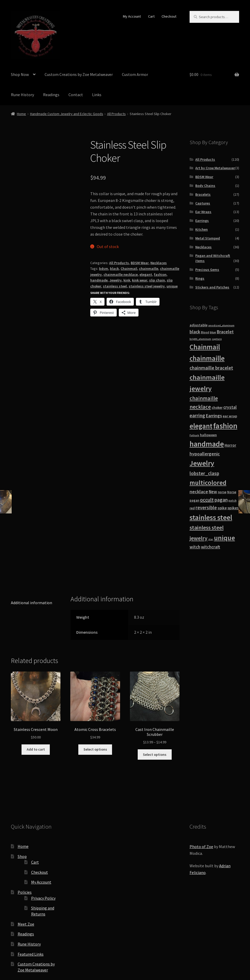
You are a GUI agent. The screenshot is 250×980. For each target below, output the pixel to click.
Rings (200, 278)
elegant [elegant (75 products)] (201, 426)
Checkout (169, 16)
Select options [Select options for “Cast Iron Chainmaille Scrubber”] (155, 695)
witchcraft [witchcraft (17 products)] (211, 547)
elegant (146, 274)
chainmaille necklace (121, 274)
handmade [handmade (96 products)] (207, 444)
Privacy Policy (43, 839)
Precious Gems (207, 270)
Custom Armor (135, 74)
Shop (22, 797)
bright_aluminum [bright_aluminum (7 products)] (200, 339)
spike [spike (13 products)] (222, 508)
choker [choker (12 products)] (217, 407)
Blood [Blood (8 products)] (205, 332)
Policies (25, 833)
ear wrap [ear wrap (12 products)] (230, 416)
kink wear (140, 280)
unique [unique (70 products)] (224, 538)
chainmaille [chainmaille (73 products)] (207, 358)
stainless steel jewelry (147, 286)
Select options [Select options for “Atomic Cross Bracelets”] (95, 690)
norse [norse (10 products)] (222, 492)
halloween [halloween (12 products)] (208, 435)
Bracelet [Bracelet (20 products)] (225, 332)
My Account (132, 16)
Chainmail (129, 269)
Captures (203, 203)
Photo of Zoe (201, 788)
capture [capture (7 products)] (217, 339)
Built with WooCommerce (62, 950)
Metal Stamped (208, 238)
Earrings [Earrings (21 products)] (214, 416)
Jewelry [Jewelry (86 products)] (202, 463)
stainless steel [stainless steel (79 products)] (211, 517)
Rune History (22, 95)
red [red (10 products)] (192, 508)
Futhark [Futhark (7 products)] (194, 435)
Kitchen (202, 229)
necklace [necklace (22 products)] (199, 492)
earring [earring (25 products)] (197, 415)
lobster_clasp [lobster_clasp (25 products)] (204, 473)
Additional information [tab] (32, 544)
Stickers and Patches (212, 287)
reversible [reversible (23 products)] (206, 508)
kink (127, 280)
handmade (99, 280)
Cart (151, 16)
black (114, 269)
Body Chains (205, 186)
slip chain (157, 280)
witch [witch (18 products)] (195, 547)
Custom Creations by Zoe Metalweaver (79, 74)
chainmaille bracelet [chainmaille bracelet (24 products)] (211, 368)
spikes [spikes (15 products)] (233, 508)
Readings (51, 95)
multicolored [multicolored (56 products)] (208, 483)
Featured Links (31, 895)
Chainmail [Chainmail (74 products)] (205, 347)
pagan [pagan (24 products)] (221, 500)
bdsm (104, 269)
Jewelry (116, 280)
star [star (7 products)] (211, 539)
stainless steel (115, 286)
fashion (160, 274)
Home (21, 114)
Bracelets (203, 194)
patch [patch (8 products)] (232, 500)
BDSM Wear (140, 263)
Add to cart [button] (36, 690)
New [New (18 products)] (213, 492)
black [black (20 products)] (195, 332)
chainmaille (149, 269)
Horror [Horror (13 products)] (230, 445)
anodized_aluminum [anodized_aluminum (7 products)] (221, 325)
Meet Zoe (26, 865)
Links (97, 95)
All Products (116, 114)
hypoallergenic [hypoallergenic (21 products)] (205, 454)
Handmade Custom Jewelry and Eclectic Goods (67, 114)
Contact (76, 95)
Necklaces (159, 263)
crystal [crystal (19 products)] (230, 407)
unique (172, 286)
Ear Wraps (203, 212)
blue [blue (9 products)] (213, 332)
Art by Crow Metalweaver (215, 168)
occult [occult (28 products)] (207, 500)
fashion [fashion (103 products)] (225, 426)
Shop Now (20, 74)
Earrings (202, 221)
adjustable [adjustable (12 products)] (199, 325)
